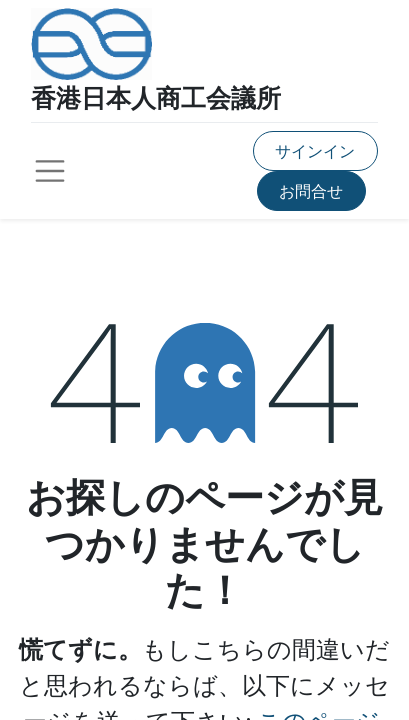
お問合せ (311, 190)
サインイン (315, 150)
